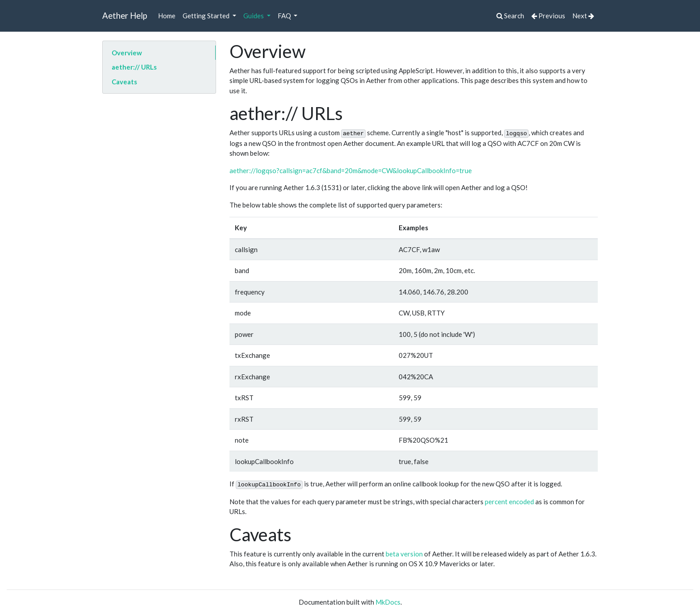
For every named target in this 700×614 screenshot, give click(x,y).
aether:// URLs (134, 67)
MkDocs (388, 602)
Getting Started (207, 16)
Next (583, 16)
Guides (254, 16)
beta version (404, 554)
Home (167, 16)
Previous (548, 16)
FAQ (285, 16)
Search (510, 16)
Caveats (124, 82)
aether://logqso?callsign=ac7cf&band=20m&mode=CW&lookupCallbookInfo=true (351, 170)
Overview (127, 53)
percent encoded (509, 502)
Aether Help (125, 15)
